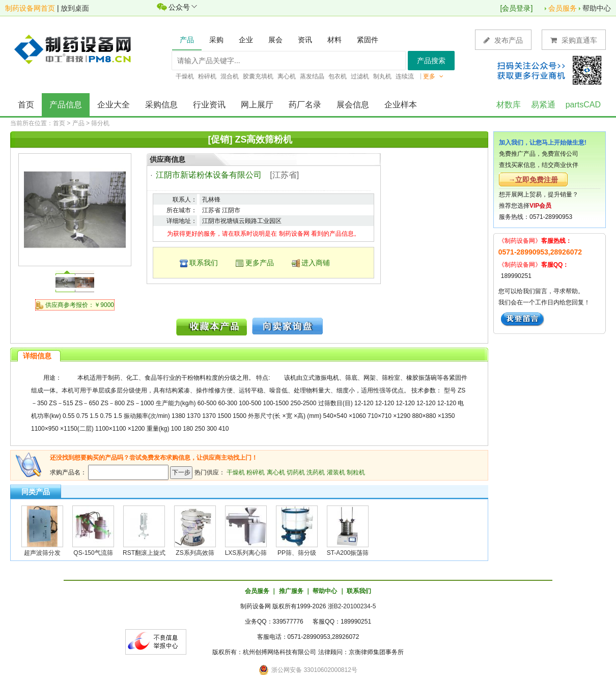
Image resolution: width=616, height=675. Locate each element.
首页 (26, 105)
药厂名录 (305, 105)
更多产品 (260, 263)
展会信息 (353, 105)
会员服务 (563, 8)
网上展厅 (257, 105)
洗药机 (316, 472)
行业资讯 (209, 105)
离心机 (276, 472)
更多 (433, 76)
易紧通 (543, 105)
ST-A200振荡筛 (348, 553)
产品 (78, 123)
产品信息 (66, 105)
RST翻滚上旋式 (144, 553)
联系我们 (204, 263)
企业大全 (114, 105)
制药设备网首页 (30, 8)
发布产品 (503, 40)
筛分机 (100, 123)
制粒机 (356, 472)
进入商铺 (316, 263)
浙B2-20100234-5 (352, 606)
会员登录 (516, 8)
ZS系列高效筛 (195, 553)
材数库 (509, 105)
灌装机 (336, 472)
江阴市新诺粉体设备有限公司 (209, 175)
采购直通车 (574, 40)
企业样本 (401, 105)
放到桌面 (75, 8)
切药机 (296, 472)
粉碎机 (256, 472)
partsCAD (583, 105)
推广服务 (291, 591)
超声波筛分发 (42, 553)
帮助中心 (597, 8)
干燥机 (236, 472)
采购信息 (161, 105)
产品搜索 (431, 61)
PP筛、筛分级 (297, 553)
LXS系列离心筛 (246, 553)
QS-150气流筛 (93, 553)
